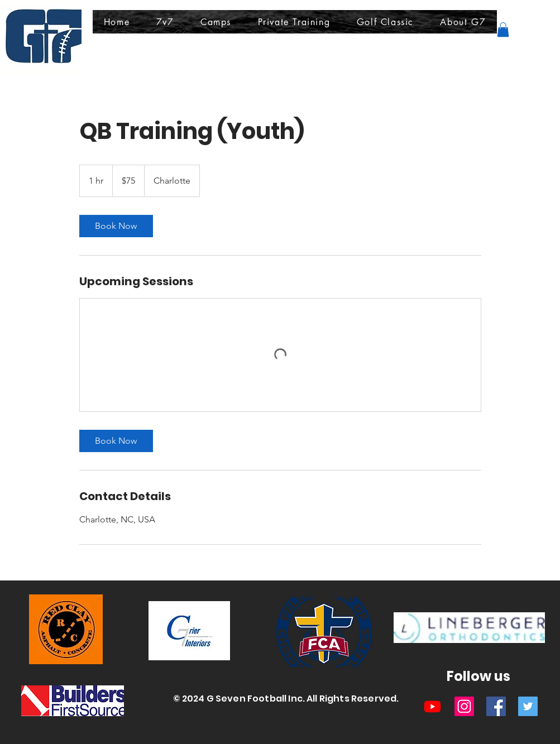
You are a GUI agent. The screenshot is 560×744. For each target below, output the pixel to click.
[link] (116, 226)
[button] (165, 22)
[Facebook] (496, 706)
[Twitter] (528, 706)
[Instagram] (464, 706)
